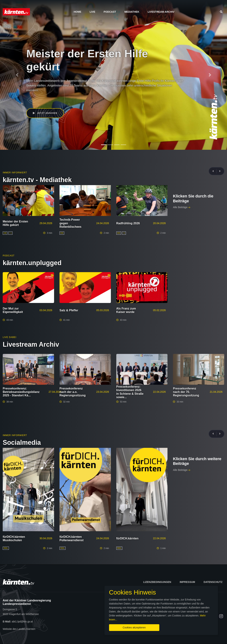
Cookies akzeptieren (134, 628)
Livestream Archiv (161, 12)
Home (77, 12)
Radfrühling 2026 (128, 223)
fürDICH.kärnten (127, 538)
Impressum (187, 582)
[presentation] (215, 171)
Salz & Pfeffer (69, 310)
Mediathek (132, 12)
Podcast (110, 12)
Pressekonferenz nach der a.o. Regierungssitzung (73, 392)
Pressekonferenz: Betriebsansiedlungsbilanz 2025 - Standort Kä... (21, 392)
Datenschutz (213, 582)
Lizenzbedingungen (157, 582)
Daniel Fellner (40, 97)
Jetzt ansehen (45, 113)
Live (92, 12)
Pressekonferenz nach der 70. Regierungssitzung (186, 392)
